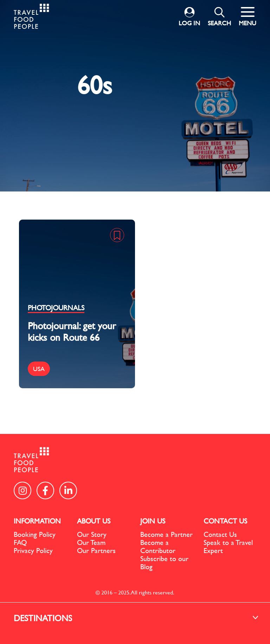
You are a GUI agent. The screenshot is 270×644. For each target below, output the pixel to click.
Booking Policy (35, 534)
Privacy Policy (33, 550)
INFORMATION (37, 521)
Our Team (91, 542)
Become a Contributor (158, 546)
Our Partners (96, 550)
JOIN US (153, 521)
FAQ (20, 542)
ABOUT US (94, 521)
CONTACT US (225, 521)
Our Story (92, 534)
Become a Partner (166, 534)
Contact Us (220, 534)
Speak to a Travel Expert (228, 546)
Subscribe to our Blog (164, 562)
